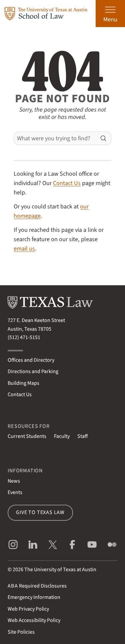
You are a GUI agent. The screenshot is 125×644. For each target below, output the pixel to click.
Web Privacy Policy (28, 609)
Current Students (27, 436)
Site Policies (21, 632)
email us (24, 249)
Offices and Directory (31, 360)
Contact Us (67, 183)
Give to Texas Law (40, 512)
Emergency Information (34, 597)
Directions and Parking (33, 371)
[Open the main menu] (110, 14)
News (14, 481)
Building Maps (23, 383)
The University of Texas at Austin (60, 570)
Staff (82, 436)
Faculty (62, 436)
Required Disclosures (37, 586)
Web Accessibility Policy (34, 620)
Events (15, 492)
